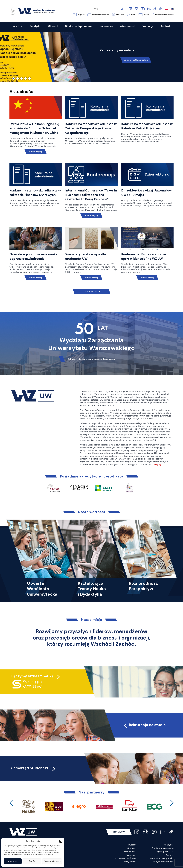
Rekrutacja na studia (144, 725)
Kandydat (169, 845)
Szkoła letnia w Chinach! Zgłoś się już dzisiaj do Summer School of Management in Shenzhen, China (34, 128)
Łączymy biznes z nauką (32, 676)
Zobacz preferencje (52, 861)
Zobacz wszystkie (92, 291)
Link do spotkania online (136, 60)
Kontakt (170, 855)
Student (131, 848)
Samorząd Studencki (34, 768)
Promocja (131, 855)
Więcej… (158, 464)
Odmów (32, 861)
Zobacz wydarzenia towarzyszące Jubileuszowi (92, 359)
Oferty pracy (129, 862)
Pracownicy (130, 851)
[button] (61, 841)
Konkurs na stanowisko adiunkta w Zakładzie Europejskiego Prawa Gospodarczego (91, 128)
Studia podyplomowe (163, 848)
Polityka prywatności (163, 862)
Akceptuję (13, 861)
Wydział (132, 845)
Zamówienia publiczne (125, 858)
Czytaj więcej (36, 152)
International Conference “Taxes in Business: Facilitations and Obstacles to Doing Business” (91, 195)
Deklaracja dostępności (162, 858)
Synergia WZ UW (165, 851)
